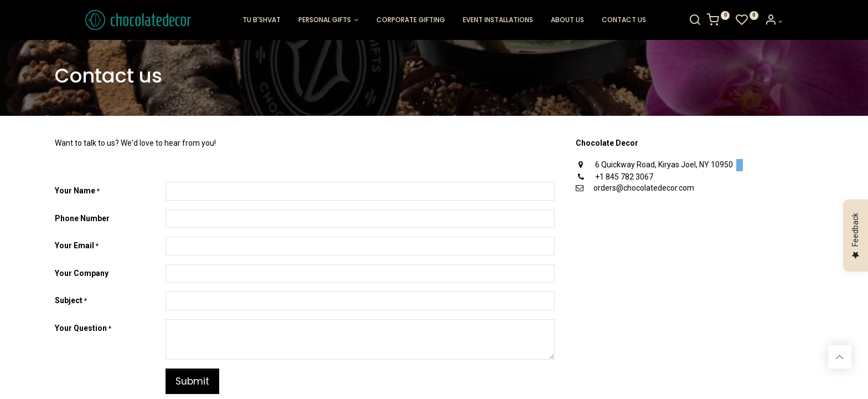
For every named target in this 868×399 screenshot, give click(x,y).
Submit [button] (192, 381)
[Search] (725, 22)
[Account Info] (804, 22)
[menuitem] (262, 20)
